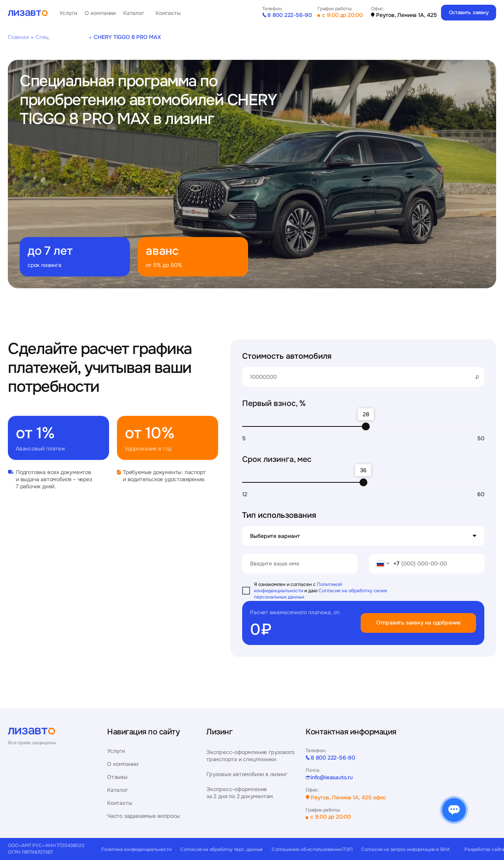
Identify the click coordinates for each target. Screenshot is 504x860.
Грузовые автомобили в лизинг (247, 774)
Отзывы (117, 777)
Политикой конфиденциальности (298, 588)
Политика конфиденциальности (136, 850)
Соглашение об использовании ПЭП (312, 850)
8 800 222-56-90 (290, 15)
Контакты (168, 13)
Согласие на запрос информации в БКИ (405, 850)
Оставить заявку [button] (469, 12)
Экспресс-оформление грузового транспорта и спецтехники (250, 756)
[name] (300, 563)
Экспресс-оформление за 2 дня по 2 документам (240, 793)
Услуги (68, 13)
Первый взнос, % (274, 403)
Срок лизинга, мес (277, 459)
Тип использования (279, 515)
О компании (100, 13)
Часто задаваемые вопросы (144, 816)
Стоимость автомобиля (287, 356)
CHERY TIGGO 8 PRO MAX (127, 37)
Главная (19, 37)
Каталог (134, 13)
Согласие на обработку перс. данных (221, 850)
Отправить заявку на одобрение (418, 623)
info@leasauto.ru (332, 778)
